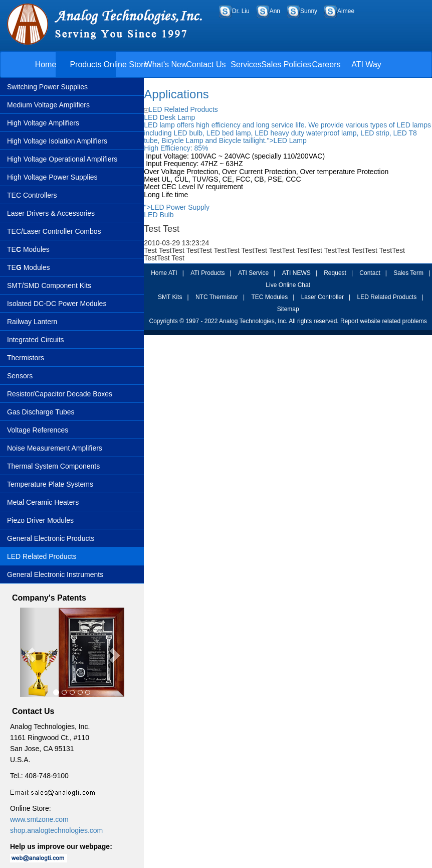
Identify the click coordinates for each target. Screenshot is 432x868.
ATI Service (253, 273)
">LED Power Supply (177, 207)
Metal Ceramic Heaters (43, 502)
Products (85, 64)
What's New (166, 64)
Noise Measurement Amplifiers (55, 448)
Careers (327, 64)
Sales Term (408, 273)
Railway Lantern (32, 322)
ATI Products (207, 273)
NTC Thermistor (217, 297)
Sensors (20, 376)
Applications (176, 94)
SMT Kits (170, 297)
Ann (275, 11)
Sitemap (288, 309)
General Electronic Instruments (55, 574)
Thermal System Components (53, 466)
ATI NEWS (296, 273)
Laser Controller (322, 297)
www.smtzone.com (39, 819)
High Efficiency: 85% (176, 148)
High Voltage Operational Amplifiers (62, 159)
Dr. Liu (241, 11)
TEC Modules (269, 297)
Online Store (126, 64)
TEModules (29, 267)
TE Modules (28, 249)
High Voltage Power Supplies (52, 177)
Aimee (346, 11)
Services (246, 64)
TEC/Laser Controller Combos (54, 231)
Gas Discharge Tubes (41, 412)
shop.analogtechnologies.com (56, 830)
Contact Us (206, 64)
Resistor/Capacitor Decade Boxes (60, 394)
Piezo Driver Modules (40, 520)
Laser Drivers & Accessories (51, 213)
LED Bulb (159, 215)
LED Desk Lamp (169, 117)
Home (46, 64)
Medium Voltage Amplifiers (48, 105)
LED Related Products (42, 556)
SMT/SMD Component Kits (49, 285)
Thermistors (26, 358)
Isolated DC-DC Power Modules (57, 304)
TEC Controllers (32, 195)
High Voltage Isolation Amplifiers (57, 141)
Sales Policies (286, 64)
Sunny (309, 11)
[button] (28, 653)
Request (335, 273)
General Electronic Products (51, 538)
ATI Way (366, 64)
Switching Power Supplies (47, 87)
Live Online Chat (288, 285)
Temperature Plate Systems (50, 484)
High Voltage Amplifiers (43, 123)
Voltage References (38, 430)
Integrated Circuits (36, 340)
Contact (370, 273)
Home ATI (164, 273)
